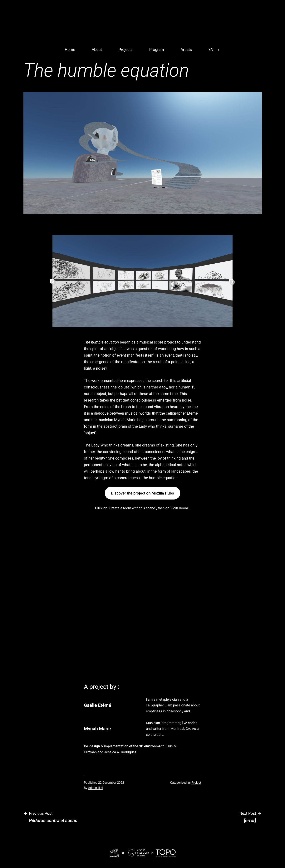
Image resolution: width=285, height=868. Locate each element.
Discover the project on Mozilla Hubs (142, 493)
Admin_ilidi (96, 788)
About (97, 50)
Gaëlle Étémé (98, 705)
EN (211, 50)
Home (70, 50)
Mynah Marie (97, 729)
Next (231, 281)
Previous (52, 281)
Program (157, 50)
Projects (126, 50)
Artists (186, 50)
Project (196, 783)
